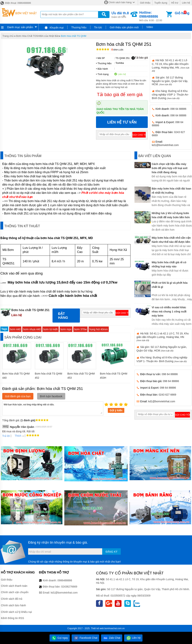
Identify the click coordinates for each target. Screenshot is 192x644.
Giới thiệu (145, 3)
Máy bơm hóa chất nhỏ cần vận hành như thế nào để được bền (171, 240)
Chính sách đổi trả (12, 599)
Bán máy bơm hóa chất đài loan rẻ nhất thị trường (171, 191)
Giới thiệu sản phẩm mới (124, 27)
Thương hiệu (79, 27)
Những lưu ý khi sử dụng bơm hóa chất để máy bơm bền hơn (171, 215)
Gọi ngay (60, 638)
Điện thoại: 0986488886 (15, 3)
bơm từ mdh (50, 329)
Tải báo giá (140, 58)
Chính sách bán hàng (120, 2)
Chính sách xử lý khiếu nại (16, 612)
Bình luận (117, 50)
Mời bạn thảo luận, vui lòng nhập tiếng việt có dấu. (53, 408)
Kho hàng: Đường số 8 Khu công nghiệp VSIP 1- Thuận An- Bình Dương (170, 95)
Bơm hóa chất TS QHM (74, 36)
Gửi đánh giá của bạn (18, 396)
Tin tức (98, 27)
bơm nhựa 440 (32, 329)
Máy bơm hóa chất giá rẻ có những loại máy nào (169, 264)
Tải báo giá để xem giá (120, 94)
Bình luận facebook (51, 396)
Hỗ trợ (175, 3)
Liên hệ (186, 3)
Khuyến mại (54, 28)
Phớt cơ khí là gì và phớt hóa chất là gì (170, 285)
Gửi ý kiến (116, 410)
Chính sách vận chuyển (15, 592)
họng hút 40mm (99, 329)
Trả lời (6, 436)
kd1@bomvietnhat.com (165, 145)
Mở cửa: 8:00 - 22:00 (152, 16)
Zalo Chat (112, 638)
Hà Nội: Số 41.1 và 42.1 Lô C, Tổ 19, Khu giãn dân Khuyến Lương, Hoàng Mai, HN (163, 337)
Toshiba (120, 63)
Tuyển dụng (161, 3)
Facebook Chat (85, 638)
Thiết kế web (97, 628)
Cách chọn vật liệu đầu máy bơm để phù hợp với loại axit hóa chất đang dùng (170, 168)
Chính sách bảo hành (13, 605)
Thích (17, 436)
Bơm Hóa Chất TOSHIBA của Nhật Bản (37, 36)
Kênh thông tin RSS (12, 618)
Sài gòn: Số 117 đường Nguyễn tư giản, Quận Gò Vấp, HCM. (170, 81)
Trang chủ (8, 36)
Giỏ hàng (182, 13)
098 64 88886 (178, 109)
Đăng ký (111, 552)
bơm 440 (15, 329)
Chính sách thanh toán (14, 586)
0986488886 (65, 580)
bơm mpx (66, 329)
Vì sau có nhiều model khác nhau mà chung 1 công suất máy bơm (169, 311)
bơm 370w (80, 329)
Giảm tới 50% (120, 15)
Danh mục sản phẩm (20, 27)
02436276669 (69, 587)
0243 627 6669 (167, 395)
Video (150, 27)
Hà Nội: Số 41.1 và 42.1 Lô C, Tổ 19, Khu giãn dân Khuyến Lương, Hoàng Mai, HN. (171, 65)
